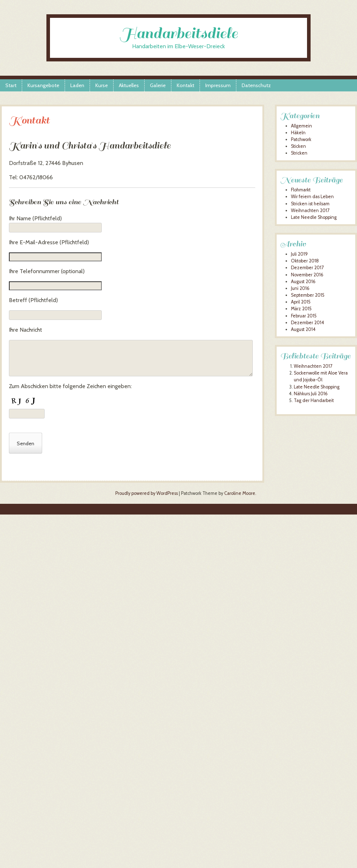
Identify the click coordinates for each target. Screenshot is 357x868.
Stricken (299, 153)
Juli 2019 (299, 254)
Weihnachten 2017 (310, 210)
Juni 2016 (300, 288)
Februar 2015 (304, 316)
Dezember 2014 (308, 323)
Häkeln (298, 133)
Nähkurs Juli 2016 (311, 394)
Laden (77, 85)
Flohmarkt (301, 190)
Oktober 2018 (305, 261)
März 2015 (301, 309)
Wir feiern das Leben (312, 197)
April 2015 (301, 302)
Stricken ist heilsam (310, 204)
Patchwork (301, 139)
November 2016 (307, 275)
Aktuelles (129, 85)
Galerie (158, 85)
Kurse (102, 85)
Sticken (298, 146)
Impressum (218, 85)
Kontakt (185, 85)
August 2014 (303, 329)
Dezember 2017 (307, 268)
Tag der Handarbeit (314, 400)
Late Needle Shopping (314, 217)
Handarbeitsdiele (179, 33)
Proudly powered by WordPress (147, 493)
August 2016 (303, 282)
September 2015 (308, 295)
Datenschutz (256, 85)
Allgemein (301, 126)
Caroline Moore (240, 493)
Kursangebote (43, 85)
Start (11, 85)
